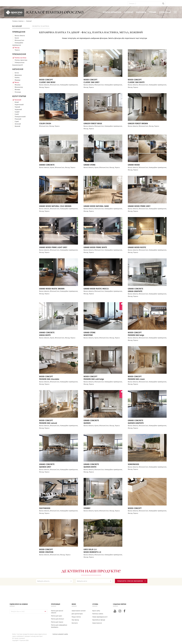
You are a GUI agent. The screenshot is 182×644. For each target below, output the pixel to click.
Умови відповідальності (100, 617)
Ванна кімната (20, 36)
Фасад (17, 48)
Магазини (141, 12)
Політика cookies (98, 614)
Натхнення (18, 69)
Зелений (18, 124)
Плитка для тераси (57, 622)
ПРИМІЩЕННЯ (19, 32)
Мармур (18, 80)
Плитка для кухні (56, 616)
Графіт (17, 112)
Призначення (19, 54)
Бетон (17, 73)
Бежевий (18, 100)
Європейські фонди (99, 620)
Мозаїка (18, 85)
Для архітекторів (77, 614)
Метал (17, 82)
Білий (17, 102)
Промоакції (165, 12)
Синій (17, 114)
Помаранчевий (20, 117)
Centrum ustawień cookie (60, 634)
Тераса (17, 50)
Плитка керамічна (112, 12)
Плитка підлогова (21, 60)
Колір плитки (19, 96)
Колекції (129, 12)
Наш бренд (75, 620)
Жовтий (17, 126)
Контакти (75, 623)
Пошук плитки (41, 26)
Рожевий (18, 119)
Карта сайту (96, 611)
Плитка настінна (21, 58)
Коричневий (19, 105)
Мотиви (17, 90)
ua (9, 3)
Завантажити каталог (79, 611)
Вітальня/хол (19, 40)
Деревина (18, 75)
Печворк (18, 92)
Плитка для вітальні (57, 619)
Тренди (153, 12)
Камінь (17, 78)
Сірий (17, 121)
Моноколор (19, 87)
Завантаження (97, 623)
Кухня (17, 38)
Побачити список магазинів (131, 581)
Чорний (17, 107)
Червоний (18, 109)
